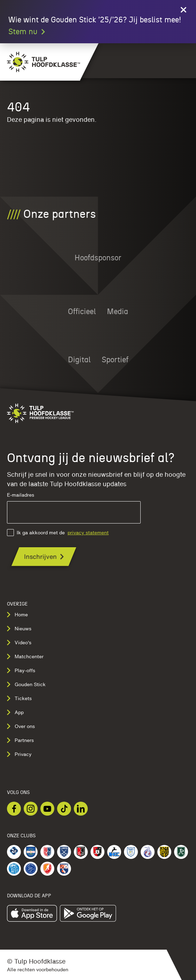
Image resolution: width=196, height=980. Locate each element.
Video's (19, 643)
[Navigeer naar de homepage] (40, 62)
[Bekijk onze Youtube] (47, 809)
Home (17, 615)
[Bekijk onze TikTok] (64, 809)
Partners (20, 740)
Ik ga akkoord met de (58, 533)
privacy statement (88, 533)
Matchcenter (25, 656)
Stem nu (27, 32)
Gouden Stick (26, 684)
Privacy (19, 754)
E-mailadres (74, 508)
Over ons (21, 726)
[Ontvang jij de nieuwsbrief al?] (44, 556)
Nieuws (19, 629)
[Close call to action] (183, 10)
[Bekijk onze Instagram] (31, 809)
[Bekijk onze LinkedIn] (81, 809)
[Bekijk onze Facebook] (14, 809)
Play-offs (21, 670)
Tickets (19, 698)
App (15, 712)
